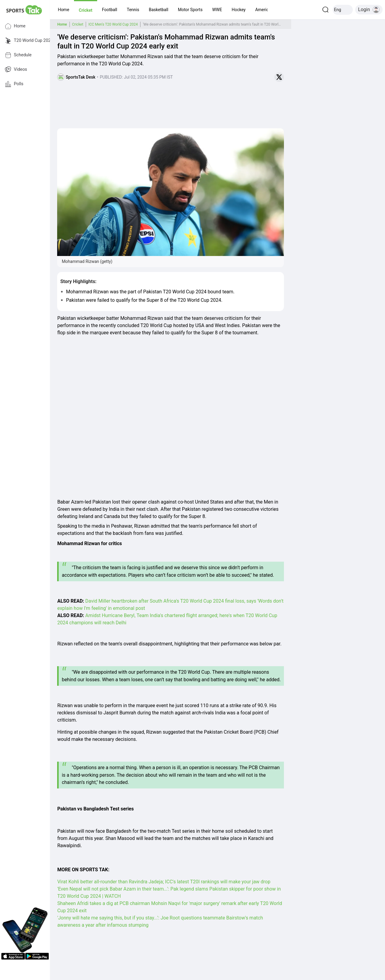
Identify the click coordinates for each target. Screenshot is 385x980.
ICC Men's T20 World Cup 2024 (113, 24)
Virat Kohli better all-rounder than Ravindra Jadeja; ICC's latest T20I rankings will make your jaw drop (164, 882)
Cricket (78, 24)
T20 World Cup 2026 (29, 41)
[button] (63, 10)
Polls (14, 84)
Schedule (18, 55)
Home (15, 26)
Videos (16, 70)
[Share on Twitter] (279, 77)
